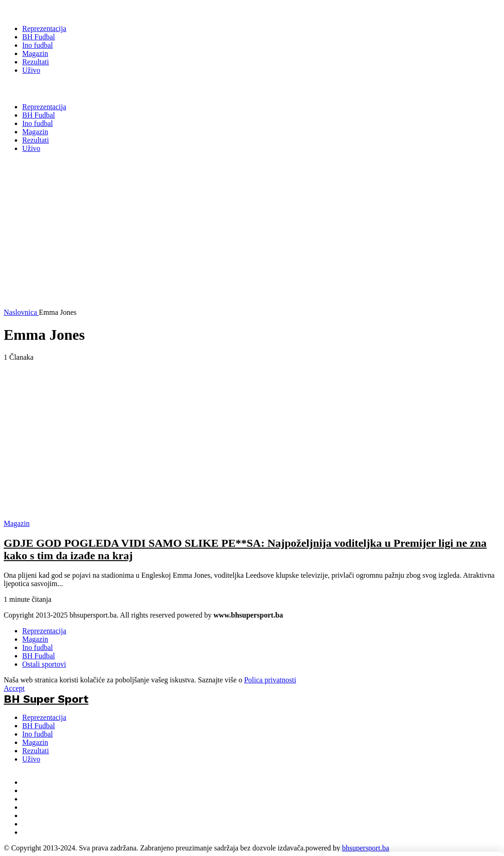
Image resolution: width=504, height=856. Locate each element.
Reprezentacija (44, 631)
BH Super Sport (46, 88)
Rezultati (36, 751)
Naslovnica (21, 312)
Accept (14, 688)
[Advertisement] (241, 244)
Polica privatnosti (270, 680)
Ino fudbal (37, 647)
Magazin (35, 639)
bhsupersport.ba (366, 848)
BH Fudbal (39, 656)
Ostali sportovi (44, 664)
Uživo (31, 759)
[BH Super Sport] (46, 10)
